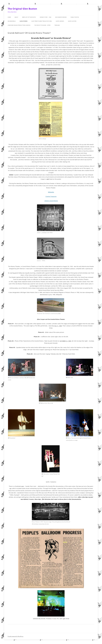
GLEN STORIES (24, 21)
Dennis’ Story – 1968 (45, 17)
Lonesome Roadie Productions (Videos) (19, 25)
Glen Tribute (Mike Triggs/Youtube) (42, 21)
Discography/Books (61, 17)
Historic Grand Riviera (51, 201)
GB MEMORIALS (12, 21)
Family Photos (75, 17)
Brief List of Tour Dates (29, 17)
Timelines (57, 25)
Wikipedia (51, 192)
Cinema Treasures (51, 196)
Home (9, 17)
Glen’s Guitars (72, 21)
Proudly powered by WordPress (16, 636)
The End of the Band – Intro (42, 25)
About (16, 17)
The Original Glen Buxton (22, 9)
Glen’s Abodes (60, 21)
